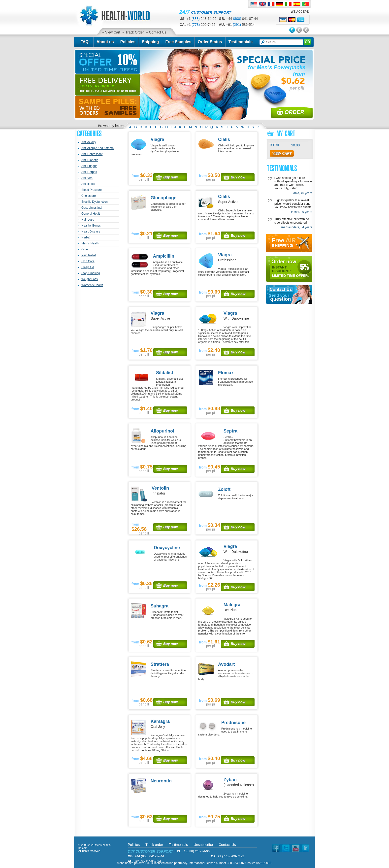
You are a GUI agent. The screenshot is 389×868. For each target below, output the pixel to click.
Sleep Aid (88, 267)
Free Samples (178, 42)
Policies (128, 42)
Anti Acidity (89, 142)
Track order (154, 845)
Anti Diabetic (90, 160)
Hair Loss (88, 220)
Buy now (170, 177)
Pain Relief (89, 255)
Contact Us (158, 32)
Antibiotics (88, 184)
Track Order (134, 32)
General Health (91, 214)
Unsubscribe (203, 845)
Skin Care (88, 261)
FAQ (84, 42)
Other (85, 249)
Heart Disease (91, 232)
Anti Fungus (89, 166)
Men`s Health (90, 243)
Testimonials (241, 42)
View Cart (113, 32)
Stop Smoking (91, 273)
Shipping (150, 42)
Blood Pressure (92, 190)
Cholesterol (89, 196)
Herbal (86, 237)
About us (105, 42)
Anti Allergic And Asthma (97, 148)
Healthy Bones (91, 226)
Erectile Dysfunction (95, 202)
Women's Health (92, 285)
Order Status (210, 42)
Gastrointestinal (92, 208)
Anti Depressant (92, 154)
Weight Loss (90, 279)
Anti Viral (87, 178)
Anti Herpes (89, 172)
